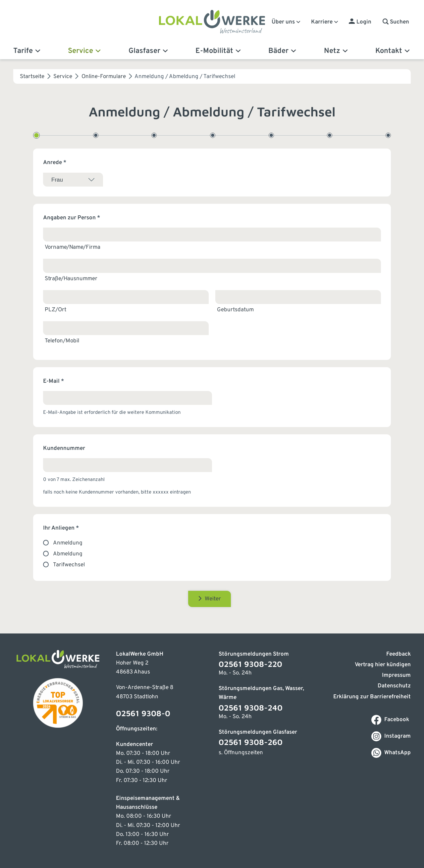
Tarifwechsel (69, 565)
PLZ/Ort (55, 310)
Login (364, 22)
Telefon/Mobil (62, 341)
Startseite (32, 77)
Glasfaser (149, 51)
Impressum (396, 675)
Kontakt (393, 51)
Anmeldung (68, 543)
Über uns (286, 22)
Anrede (55, 163)
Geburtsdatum (235, 310)
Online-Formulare (104, 77)
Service (85, 51)
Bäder (283, 51)
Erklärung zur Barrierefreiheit (372, 697)
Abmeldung (68, 554)
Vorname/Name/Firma (73, 247)
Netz (336, 51)
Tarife (27, 51)
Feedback (398, 654)
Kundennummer (64, 449)
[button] (396, 22)
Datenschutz (394, 686)
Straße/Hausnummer (71, 279)
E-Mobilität (219, 51)
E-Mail (53, 382)
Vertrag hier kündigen (383, 665)
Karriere (325, 22)
